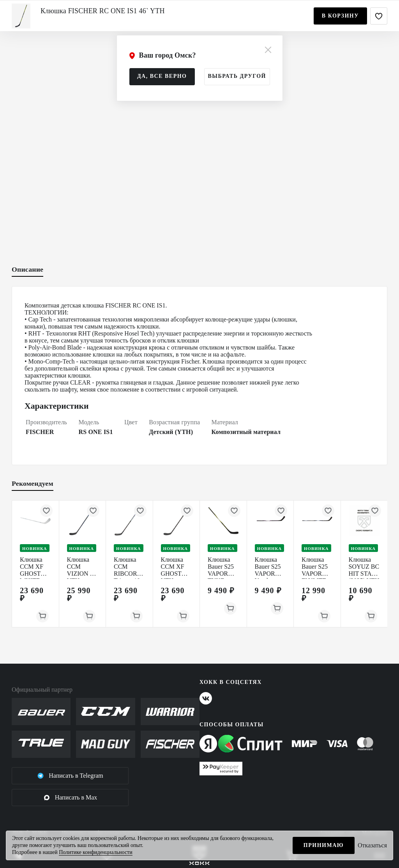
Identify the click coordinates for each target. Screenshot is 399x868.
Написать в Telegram (70, 776)
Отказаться (372, 845)
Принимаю (324, 845)
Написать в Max (70, 798)
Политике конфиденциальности (96, 852)
